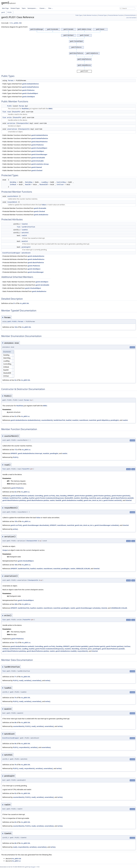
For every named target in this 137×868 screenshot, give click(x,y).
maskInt (25, 241)
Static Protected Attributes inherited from (24, 291)
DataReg (13, 182)
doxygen (33, 867)
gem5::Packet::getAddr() (84, 496)
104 (16, 327)
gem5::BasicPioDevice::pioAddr (122, 498)
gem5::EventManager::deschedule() (36, 525)
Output (5, 550)
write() (15, 529)
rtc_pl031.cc (25, 416)
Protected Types (102, 15)
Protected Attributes (130, 15)
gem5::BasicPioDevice (39, 142)
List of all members (131, 18)
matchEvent (26, 253)
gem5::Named (37, 167)
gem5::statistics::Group (40, 164)
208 (16, 604)
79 (15, 765)
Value (44, 205)
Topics (24, 8)
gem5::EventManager (39, 154)
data (58, 496)
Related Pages (15, 8)
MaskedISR (44, 185)
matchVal (25, 233)
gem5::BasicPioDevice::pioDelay (14, 500)
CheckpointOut (23, 123)
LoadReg (44, 182)
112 (16, 643)
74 (15, 698)
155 (16, 521)
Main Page (5, 8)
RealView (25, 109)
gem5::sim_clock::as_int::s (93, 500)
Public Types (79, 15)
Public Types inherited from (20, 84)
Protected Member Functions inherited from (24, 208)
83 (15, 822)
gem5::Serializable (38, 158)
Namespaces (32, 8)
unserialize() (37, 680)
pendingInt (26, 247)
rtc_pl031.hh (16, 23)
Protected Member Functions (116, 15)
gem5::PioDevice (28, 90)
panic (99, 498)
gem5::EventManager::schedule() (107, 525)
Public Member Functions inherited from (25, 135)
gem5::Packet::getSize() (102, 496)
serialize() (28, 680)
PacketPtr (17, 112)
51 (14, 303)
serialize (11, 123)
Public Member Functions (90, 15)
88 (15, 722)
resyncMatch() (83, 651)
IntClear (60, 185)
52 (15, 416)
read (9, 112)
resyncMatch (12, 202)
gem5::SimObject (29, 97)
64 (15, 492)
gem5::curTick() (50, 496)
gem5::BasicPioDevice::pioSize (38, 500)
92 (15, 793)
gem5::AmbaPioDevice (31, 87)
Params (11, 80)
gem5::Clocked (37, 170)
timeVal (25, 224)
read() (21, 680)
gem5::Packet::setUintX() (113, 500)
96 (15, 744)
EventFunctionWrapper (11, 253)
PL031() (16, 457)
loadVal (25, 230)
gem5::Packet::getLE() (97, 646)
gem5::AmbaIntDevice (31, 84)
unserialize (12, 129)
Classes (43, 8)
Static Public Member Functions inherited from (25, 282)
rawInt (24, 235)
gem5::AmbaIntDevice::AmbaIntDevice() (26, 420)
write (9, 117)
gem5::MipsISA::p (103, 420)
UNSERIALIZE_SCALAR (119, 608)
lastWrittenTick (28, 227)
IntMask (13, 185)
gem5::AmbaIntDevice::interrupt (30, 453)
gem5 (3, 12)
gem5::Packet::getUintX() (121, 496)
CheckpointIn (24, 129)
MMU (50, 109)
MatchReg (29, 182)
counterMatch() (47, 420)
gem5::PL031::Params (15, 321)
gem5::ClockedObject (30, 93)
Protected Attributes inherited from (23, 256)
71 (15, 677)
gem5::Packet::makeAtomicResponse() (50, 498)
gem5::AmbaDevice (41, 215)
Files (51, 8)
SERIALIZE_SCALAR (83, 569)
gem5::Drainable (37, 161)
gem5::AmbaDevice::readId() (72, 500)
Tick (4, 112)
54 (15, 380)
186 (16, 565)
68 (15, 843)
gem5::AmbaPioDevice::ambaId (22, 496)
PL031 (10, 12)
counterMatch (13, 196)
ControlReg (61, 182)
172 (16, 450)
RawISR (28, 185)
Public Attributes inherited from (21, 288)
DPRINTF (14, 453)
